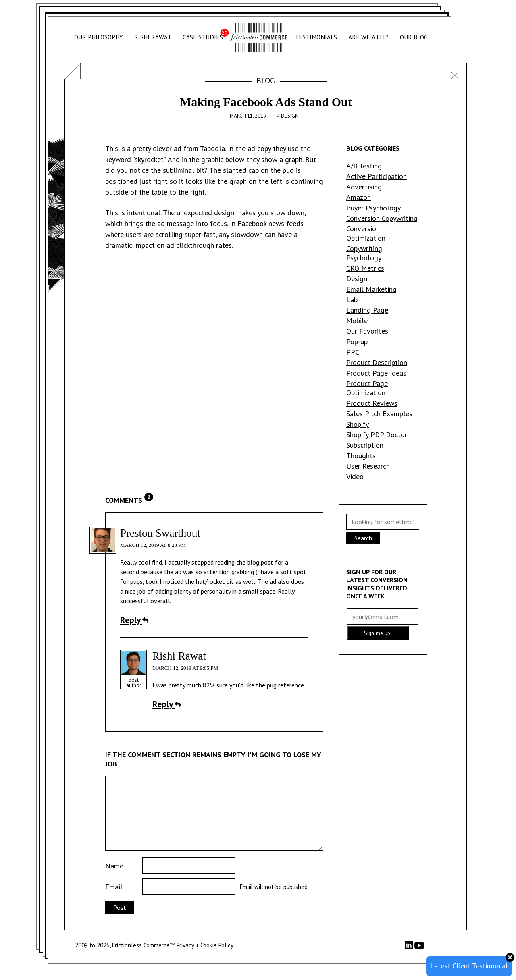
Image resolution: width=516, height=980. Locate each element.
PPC (353, 352)
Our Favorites (367, 331)
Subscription (365, 445)
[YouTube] (419, 948)
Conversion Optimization (366, 233)
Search (363, 538)
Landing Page (367, 310)
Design (290, 116)
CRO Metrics (365, 268)
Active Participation (377, 176)
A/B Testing (364, 166)
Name (114, 866)
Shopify (358, 424)
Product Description (377, 362)
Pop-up (357, 342)
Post (120, 907)
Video (355, 477)
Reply (134, 620)
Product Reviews (372, 403)
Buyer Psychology (373, 208)
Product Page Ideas (376, 373)
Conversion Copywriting (382, 218)
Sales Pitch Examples (379, 414)
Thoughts (361, 456)
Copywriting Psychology (364, 253)
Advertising (364, 187)
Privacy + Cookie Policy (205, 945)
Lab (352, 300)
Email (114, 887)
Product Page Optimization (367, 388)
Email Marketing (371, 289)
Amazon (359, 197)
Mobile (357, 321)
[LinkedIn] (410, 947)
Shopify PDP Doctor (377, 435)
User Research (368, 466)
